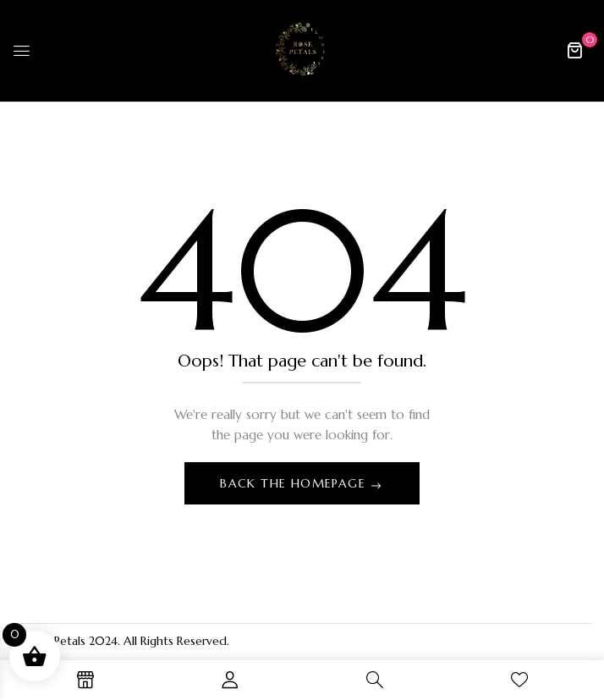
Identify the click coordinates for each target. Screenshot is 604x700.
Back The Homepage (295, 483)
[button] (574, 50)
